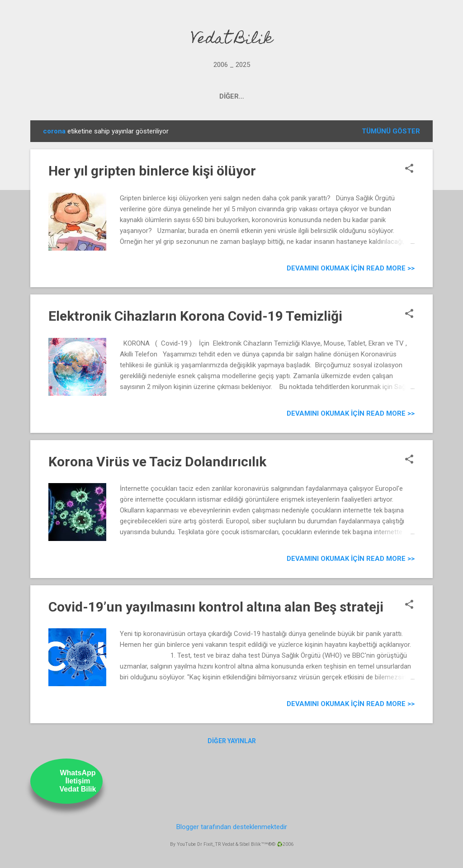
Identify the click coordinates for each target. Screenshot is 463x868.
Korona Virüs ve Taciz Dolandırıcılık (157, 462)
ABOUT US (314, 96)
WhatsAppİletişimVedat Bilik (78, 781)
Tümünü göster (391, 131)
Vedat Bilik (232, 40)
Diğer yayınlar (232, 741)
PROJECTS (150, 96)
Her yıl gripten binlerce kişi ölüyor (152, 171)
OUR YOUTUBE (208, 96)
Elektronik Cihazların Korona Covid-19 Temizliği (195, 316)
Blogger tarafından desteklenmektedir (232, 827)
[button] (409, 169)
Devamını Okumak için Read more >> (351, 268)
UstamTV (264, 96)
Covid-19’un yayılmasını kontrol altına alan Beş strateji (216, 607)
